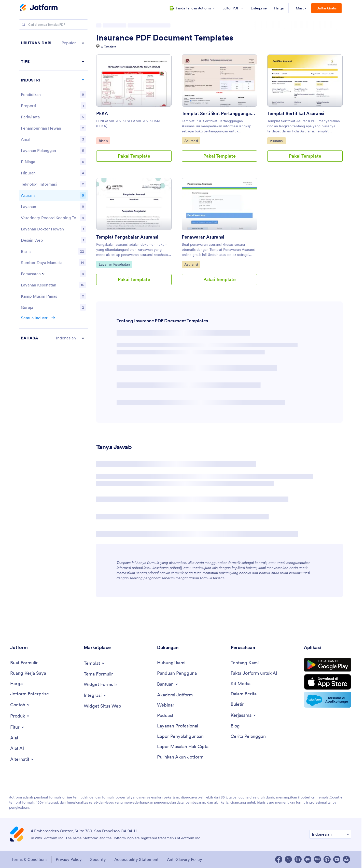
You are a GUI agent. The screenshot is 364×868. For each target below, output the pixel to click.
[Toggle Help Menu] (168, 684)
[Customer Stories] (248, 736)
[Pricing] (16, 684)
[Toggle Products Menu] (20, 716)
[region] (53, 190)
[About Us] (245, 663)
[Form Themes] (98, 674)
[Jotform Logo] (39, 8)
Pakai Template (134, 156)
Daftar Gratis (326, 8)
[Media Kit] (241, 684)
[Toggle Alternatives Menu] (22, 759)
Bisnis (104, 141)
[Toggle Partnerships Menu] (244, 715)
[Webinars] (166, 705)
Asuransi (192, 141)
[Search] (23, 24)
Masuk (301, 8)
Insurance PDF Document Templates (165, 38)
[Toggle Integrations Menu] (95, 695)
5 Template (109, 47)
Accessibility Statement (136, 859)
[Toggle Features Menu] (17, 727)
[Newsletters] (238, 704)
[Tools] (14, 738)
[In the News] (244, 694)
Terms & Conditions (29, 859)
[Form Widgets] (101, 685)
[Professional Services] (178, 726)
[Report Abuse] (180, 736)
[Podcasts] (165, 716)
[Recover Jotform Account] (180, 757)
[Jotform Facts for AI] (254, 673)
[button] (53, 43)
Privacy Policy (69, 859)
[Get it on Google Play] (328, 665)
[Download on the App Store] (328, 682)
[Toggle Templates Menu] (94, 663)
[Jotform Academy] (175, 695)
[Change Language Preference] (330, 834)
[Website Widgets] (102, 706)
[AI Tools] (17, 748)
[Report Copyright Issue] (183, 747)
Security (98, 859)
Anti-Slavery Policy (185, 859)
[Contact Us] (171, 663)
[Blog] (235, 726)
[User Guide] (177, 673)
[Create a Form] (24, 663)
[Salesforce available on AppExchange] (328, 700)
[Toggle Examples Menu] (20, 705)
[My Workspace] (28, 673)
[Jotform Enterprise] (30, 694)
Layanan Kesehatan (114, 264)
